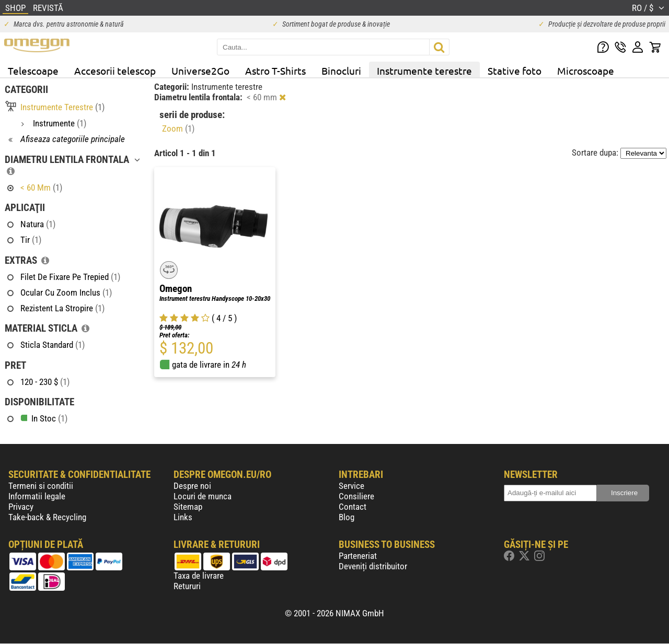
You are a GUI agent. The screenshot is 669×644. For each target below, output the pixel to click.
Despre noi (192, 486)
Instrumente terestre (424, 71)
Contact (353, 507)
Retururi (187, 586)
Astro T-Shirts (275, 71)
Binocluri (341, 71)
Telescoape (33, 71)
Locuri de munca (203, 496)
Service (351, 486)
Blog (347, 517)
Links (183, 517)
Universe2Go (200, 71)
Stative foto (515, 71)
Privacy (21, 507)
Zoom (178, 128)
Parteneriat (358, 556)
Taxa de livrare (199, 576)
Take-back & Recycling (47, 517)
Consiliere (356, 496)
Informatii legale (37, 496)
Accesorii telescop (115, 71)
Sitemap (188, 507)
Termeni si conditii (41, 486)
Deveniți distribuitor (373, 566)
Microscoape (586, 71)
